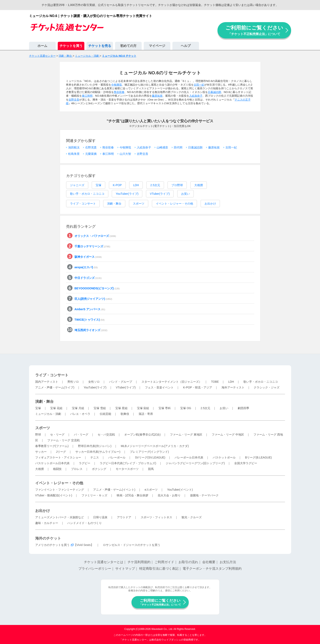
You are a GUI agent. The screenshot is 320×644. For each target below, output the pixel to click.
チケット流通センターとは (104, 562)
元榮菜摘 (91, 154)
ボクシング (99, 469)
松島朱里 (74, 154)
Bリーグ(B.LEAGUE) (258, 457)
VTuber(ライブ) (160, 194)
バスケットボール (224, 457)
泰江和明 (87, 96)
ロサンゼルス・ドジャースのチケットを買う (132, 545)
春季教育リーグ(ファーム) (52, 446)
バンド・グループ (121, 382)
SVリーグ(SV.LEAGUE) (150, 457)
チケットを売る (100, 46)
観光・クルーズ (192, 517)
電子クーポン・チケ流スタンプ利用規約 (212, 569)
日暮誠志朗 (214, 92)
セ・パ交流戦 (106, 435)
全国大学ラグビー (246, 463)
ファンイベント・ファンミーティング (60, 490)
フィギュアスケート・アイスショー (58, 457)
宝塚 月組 (78, 408)
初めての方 (128, 46)
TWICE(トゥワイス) (90, 320)
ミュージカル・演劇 (48, 414)
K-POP (117, 185)
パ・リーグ (81, 435)
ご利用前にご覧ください (254, 30)
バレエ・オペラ (80, 414)
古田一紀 (199, 85)
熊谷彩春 (119, 92)
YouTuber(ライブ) (127, 194)
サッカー (41, 452)
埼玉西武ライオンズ (91, 330)
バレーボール (117, 457)
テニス (95, 457)
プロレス (77, 469)
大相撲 (199, 185)
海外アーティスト (233, 387)
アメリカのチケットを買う (52, 545)
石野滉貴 (91, 147)
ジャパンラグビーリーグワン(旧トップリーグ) (195, 463)
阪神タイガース (88, 257)
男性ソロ (73, 382)
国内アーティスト (47, 382)
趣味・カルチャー (47, 523)
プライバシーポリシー (95, 569)
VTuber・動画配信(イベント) (54, 495)
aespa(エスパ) (86, 267)
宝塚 (98, 185)
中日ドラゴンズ (88, 278)
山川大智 (125, 154)
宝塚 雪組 (100, 408)
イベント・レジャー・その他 (174, 204)
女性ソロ (94, 382)
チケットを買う (71, 46)
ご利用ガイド (164, 562)
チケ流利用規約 (139, 562)
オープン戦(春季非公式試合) (142, 435)
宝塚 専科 (165, 408)
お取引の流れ (188, 562)
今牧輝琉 (116, 85)
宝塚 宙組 (143, 408)
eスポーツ (151, 490)
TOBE (215, 382)
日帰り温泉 (100, 517)
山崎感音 (162, 147)
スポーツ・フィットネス (156, 517)
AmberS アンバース (90, 309)
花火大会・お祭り (169, 495)
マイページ (157, 46)
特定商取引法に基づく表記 (159, 569)
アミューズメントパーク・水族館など (60, 517)
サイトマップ (125, 569)
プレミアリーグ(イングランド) (149, 452)
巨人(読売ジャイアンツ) (93, 299)
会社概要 (209, 562)
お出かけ (210, 204)
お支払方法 (228, 562)
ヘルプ (186, 46)
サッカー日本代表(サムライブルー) (98, 452)
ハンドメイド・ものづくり (85, 523)
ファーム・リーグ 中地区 (228, 435)
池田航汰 (74, 147)
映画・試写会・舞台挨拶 (132, 495)
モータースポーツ (127, 469)
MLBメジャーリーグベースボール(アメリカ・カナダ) (155, 446)
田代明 (178, 147)
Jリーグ (61, 452)
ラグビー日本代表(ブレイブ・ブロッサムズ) (128, 463)
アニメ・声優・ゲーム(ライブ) (55, 387)
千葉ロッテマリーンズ (92, 246)
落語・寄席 (146, 414)
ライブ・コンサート (83, 204)
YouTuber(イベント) (180, 490)
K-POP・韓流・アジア (198, 387)
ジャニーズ (77, 185)
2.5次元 (155, 185)
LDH (136, 185)
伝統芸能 (105, 414)
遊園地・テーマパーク (204, 495)
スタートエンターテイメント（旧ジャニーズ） (172, 382)
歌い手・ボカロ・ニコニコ (87, 194)
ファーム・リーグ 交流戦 (63, 440)
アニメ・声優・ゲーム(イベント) (114, 490)
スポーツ (139, 204)
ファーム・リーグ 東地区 (186, 435)
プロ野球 (177, 185)
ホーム (42, 46)
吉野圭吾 (74, 100)
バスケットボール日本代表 (52, 463)
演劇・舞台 (114, 204)
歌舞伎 (125, 414)
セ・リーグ (57, 435)
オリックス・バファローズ (95, 236)
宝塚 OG (186, 408)
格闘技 (57, 469)
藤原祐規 (157, 96)
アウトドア (124, 517)
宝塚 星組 (121, 408)
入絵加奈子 (196, 96)
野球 (38, 435)
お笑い (185, 194)
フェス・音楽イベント (159, 387)
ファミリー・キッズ (94, 495)
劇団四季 (243, 408)
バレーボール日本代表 (189, 457)
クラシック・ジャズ (267, 387)
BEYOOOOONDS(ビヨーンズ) (97, 288)
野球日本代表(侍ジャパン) (95, 446)
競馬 (151, 469)
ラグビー (85, 463)
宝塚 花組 (56, 408)
